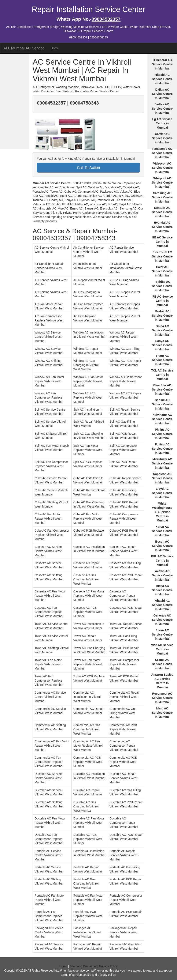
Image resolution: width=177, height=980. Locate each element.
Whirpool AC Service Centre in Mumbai (162, 182)
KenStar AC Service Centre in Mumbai (162, 212)
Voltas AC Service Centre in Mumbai (162, 109)
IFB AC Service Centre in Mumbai (162, 301)
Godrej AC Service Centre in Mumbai (162, 316)
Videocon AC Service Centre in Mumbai (162, 168)
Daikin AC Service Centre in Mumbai (162, 94)
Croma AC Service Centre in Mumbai (162, 664)
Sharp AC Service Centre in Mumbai (162, 360)
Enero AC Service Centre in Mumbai (162, 634)
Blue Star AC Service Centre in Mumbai (162, 389)
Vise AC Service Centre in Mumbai (162, 649)
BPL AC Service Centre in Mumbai (162, 561)
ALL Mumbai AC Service (24, 48)
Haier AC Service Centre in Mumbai (162, 271)
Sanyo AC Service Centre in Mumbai (162, 345)
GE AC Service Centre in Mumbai (162, 242)
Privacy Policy (108, 966)
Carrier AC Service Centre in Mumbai (162, 138)
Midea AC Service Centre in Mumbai (162, 590)
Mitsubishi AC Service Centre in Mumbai (162, 463)
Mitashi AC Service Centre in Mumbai (162, 605)
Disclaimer (90, 966)
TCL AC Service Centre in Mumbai (162, 375)
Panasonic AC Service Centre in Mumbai (162, 153)
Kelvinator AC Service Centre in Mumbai (162, 419)
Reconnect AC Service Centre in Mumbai (162, 698)
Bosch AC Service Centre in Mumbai (162, 546)
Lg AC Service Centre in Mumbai (162, 123)
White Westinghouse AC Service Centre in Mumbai (162, 512)
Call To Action (88, 168)
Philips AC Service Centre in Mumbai (162, 434)
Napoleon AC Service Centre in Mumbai (162, 478)
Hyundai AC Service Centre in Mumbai (162, 227)
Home (55, 48)
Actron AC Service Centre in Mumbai (162, 575)
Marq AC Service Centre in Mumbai (162, 713)
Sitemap (75, 966)
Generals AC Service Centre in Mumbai (162, 620)
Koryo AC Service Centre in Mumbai (162, 531)
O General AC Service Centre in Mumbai (162, 64)
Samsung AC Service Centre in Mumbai (162, 197)
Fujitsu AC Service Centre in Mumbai (162, 449)
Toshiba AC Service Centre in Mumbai (162, 286)
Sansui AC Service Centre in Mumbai (162, 404)
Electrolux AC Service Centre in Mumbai (162, 256)
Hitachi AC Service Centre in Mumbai (162, 79)
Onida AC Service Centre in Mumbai (162, 330)
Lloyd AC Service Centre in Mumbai (162, 493)
